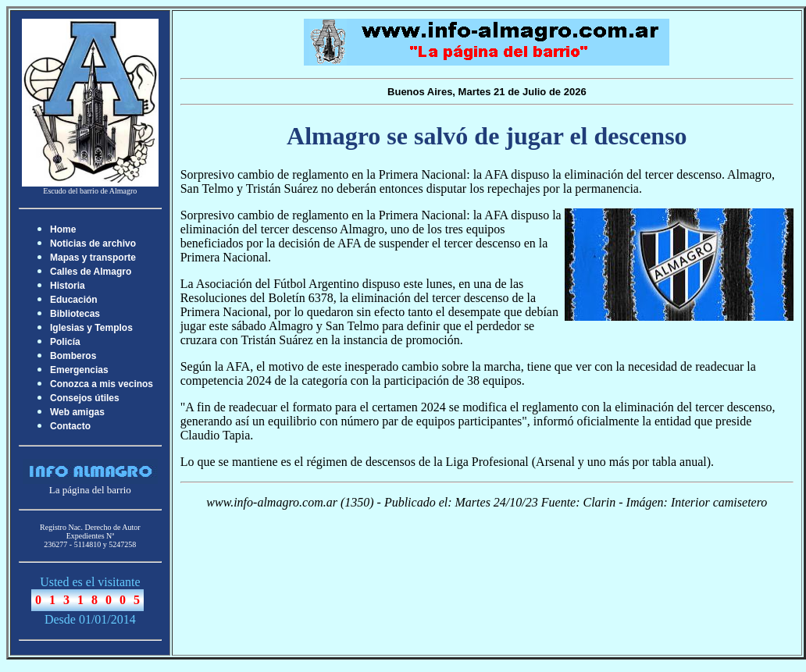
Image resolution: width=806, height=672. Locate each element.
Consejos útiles (85, 398)
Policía (65, 342)
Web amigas (77, 412)
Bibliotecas (75, 314)
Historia (68, 286)
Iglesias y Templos (91, 328)
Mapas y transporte (93, 258)
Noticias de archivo (93, 244)
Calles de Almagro (91, 272)
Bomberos (73, 356)
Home (63, 229)
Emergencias (79, 370)
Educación (74, 300)
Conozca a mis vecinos (102, 384)
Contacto (70, 426)
